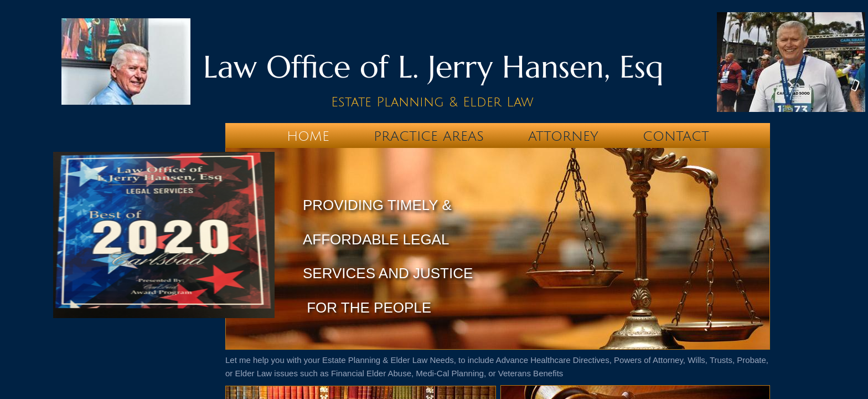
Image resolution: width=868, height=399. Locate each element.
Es (338, 102)
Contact (676, 136)
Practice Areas (429, 136)
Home (308, 136)
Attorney (563, 136)
